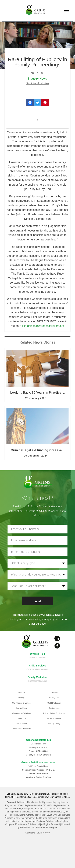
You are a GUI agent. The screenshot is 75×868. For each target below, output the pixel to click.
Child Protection (54, 703)
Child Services (37, 666)
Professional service (37, 681)
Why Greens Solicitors (21, 713)
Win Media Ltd (27, 828)
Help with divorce (37, 658)
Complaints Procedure (21, 729)
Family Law (54, 698)
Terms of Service (54, 718)
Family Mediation (38, 677)
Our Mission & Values (21, 703)
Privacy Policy (54, 724)
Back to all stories (37, 83)
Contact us (21, 718)
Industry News (38, 79)
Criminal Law (22, 708)
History (21, 698)
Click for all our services (37, 669)
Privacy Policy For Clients (54, 713)
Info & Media (21, 724)
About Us (21, 693)
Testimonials (54, 708)
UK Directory (43, 833)
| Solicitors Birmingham (46, 828)
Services (54, 693)
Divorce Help (38, 654)
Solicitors (30, 833)
